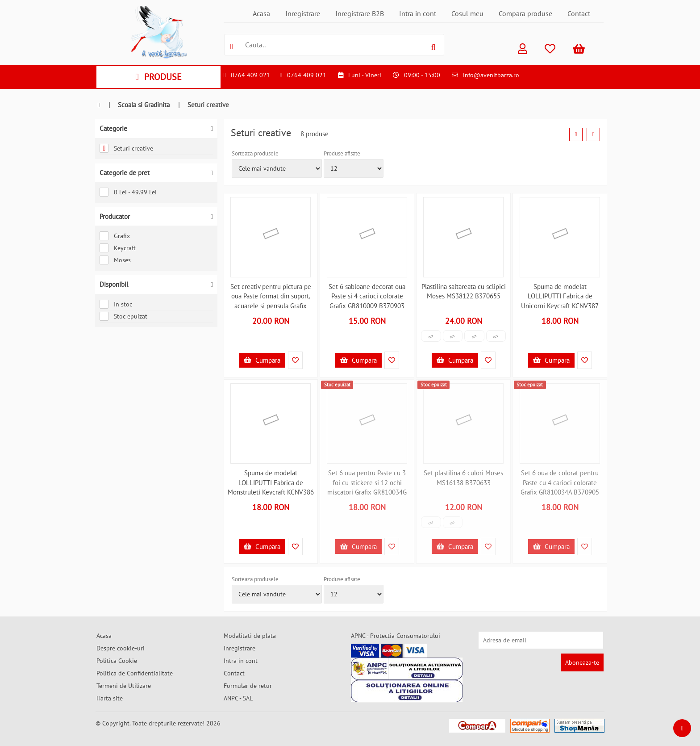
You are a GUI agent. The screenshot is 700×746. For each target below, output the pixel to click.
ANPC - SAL (238, 698)
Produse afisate (342, 153)
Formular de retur (248, 686)
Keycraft (118, 248)
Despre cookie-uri (121, 648)
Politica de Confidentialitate (135, 673)
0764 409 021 (250, 75)
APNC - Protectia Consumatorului (396, 636)
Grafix (115, 236)
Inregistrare (303, 13)
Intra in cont (418, 13)
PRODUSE (158, 77)
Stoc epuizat (123, 316)
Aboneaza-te (582, 662)
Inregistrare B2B (360, 13)
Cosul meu (467, 13)
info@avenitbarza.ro (491, 75)
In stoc (116, 304)
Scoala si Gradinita (144, 105)
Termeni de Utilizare (124, 686)
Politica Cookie (117, 661)
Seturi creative (126, 148)
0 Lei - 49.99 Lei (128, 192)
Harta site (110, 698)
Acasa (261, 13)
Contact (579, 13)
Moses (115, 260)
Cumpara (262, 360)
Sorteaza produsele (255, 153)
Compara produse (525, 13)
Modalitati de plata (250, 636)
